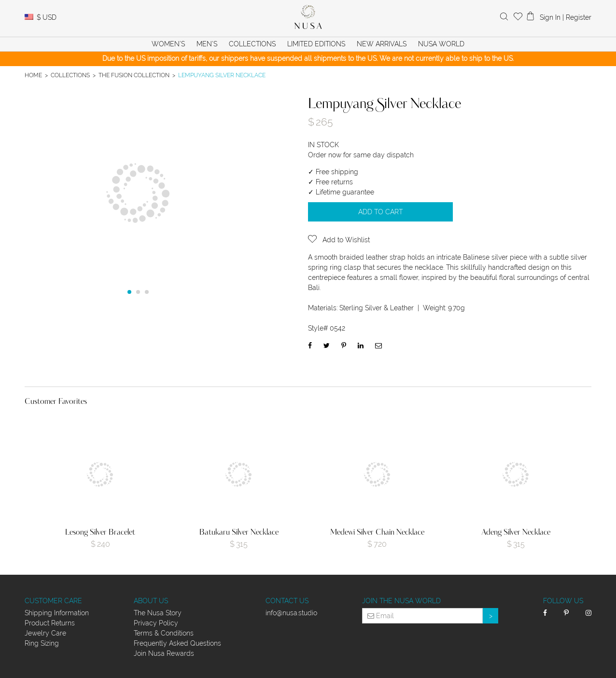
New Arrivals (382, 44)
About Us (151, 601)
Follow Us (563, 601)
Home (33, 75)
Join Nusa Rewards (164, 653)
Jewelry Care (45, 633)
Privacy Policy (156, 623)
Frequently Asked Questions (177, 643)
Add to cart (380, 212)
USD (47, 17)
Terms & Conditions (164, 633)
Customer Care (53, 601)
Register (579, 17)
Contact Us (287, 601)
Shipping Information (57, 613)
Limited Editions (316, 44)
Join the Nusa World (401, 601)
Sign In (550, 17)
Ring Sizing (42, 643)
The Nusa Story (158, 613)
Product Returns (50, 623)
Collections (70, 75)
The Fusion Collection (134, 75)
